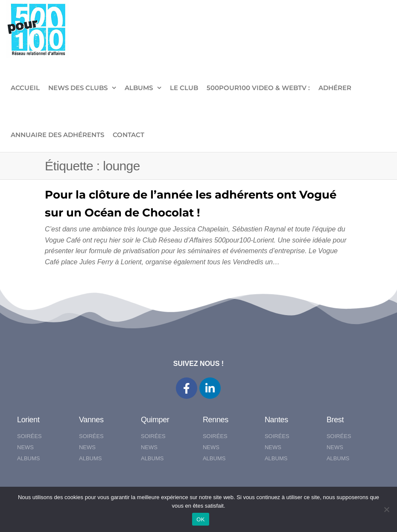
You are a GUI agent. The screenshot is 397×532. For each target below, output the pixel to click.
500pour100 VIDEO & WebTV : (258, 88)
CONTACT (128, 135)
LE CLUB (184, 88)
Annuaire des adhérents (57, 135)
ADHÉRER (335, 88)
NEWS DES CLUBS (78, 88)
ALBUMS (139, 88)
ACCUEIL (25, 88)
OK (200, 519)
